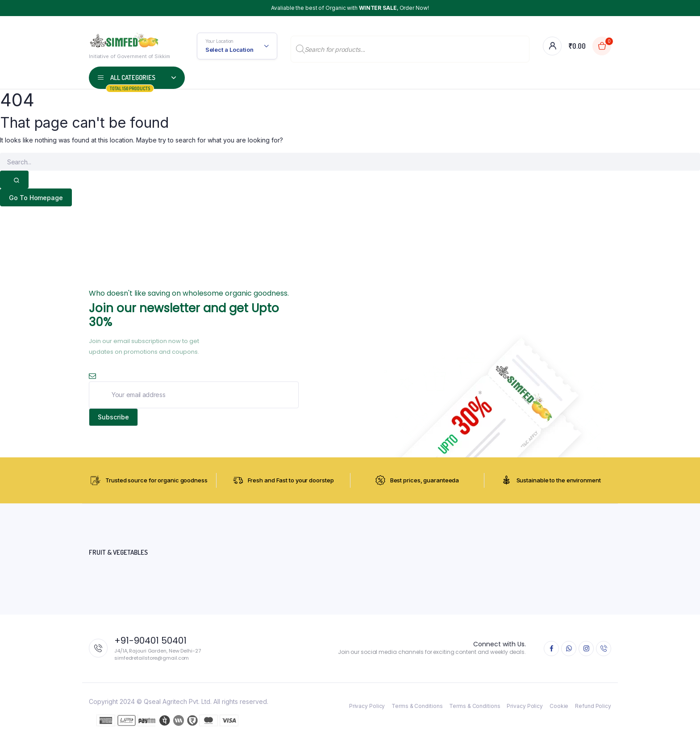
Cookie (559, 707)
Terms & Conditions (417, 707)
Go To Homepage (36, 198)
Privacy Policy (367, 707)
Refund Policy (593, 707)
